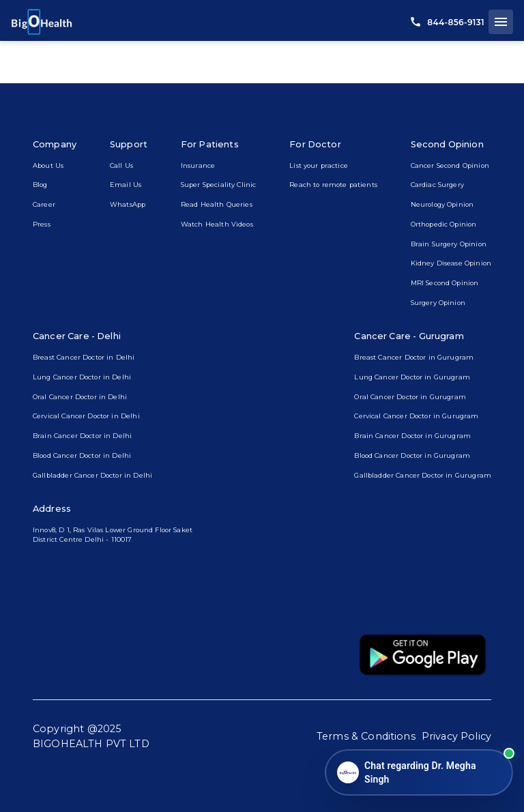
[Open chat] (419, 772)
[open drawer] (501, 22)
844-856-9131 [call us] (448, 22)
